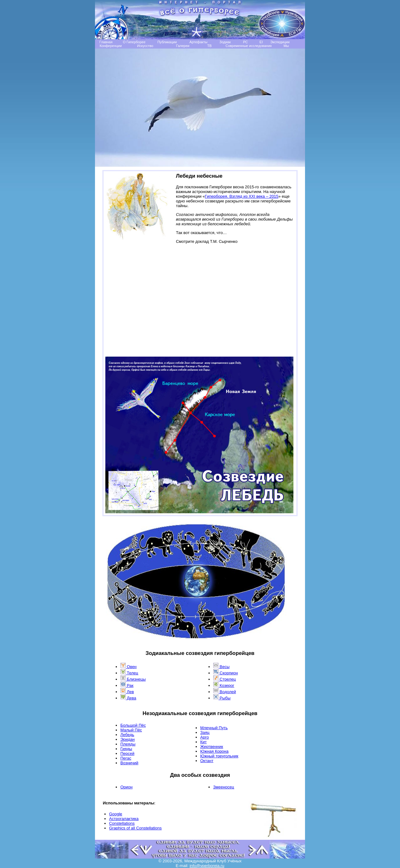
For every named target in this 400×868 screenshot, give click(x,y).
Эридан (128, 739)
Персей (127, 753)
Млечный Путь (214, 728)
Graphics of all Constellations (135, 828)
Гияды (126, 749)
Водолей (225, 692)
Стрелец (224, 679)
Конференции (111, 46)
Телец (129, 673)
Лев (127, 692)
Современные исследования (248, 46)
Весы (221, 667)
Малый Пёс (131, 730)
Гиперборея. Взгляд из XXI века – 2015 (242, 196)
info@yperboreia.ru (207, 866)
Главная (106, 42)
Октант (207, 761)
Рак (127, 685)
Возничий (129, 763)
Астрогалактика (124, 819)
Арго (205, 737)
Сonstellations (122, 823)
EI (261, 42)
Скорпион (226, 673)
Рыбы (222, 698)
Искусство (145, 46)
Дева (128, 698)
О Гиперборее (134, 42)
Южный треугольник (219, 756)
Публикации (167, 42)
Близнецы (133, 679)
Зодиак (225, 42)
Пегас (126, 758)
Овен (129, 667)
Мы (286, 46)
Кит (204, 742)
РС (245, 42)
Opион (126, 787)
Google (116, 814)
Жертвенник (212, 747)
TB (209, 46)
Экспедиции (280, 42)
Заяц (205, 732)
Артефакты (198, 42)
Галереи (183, 46)
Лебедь (127, 735)
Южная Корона (214, 751)
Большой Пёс (133, 725)
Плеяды (128, 744)
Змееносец (224, 787)
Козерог (224, 685)
